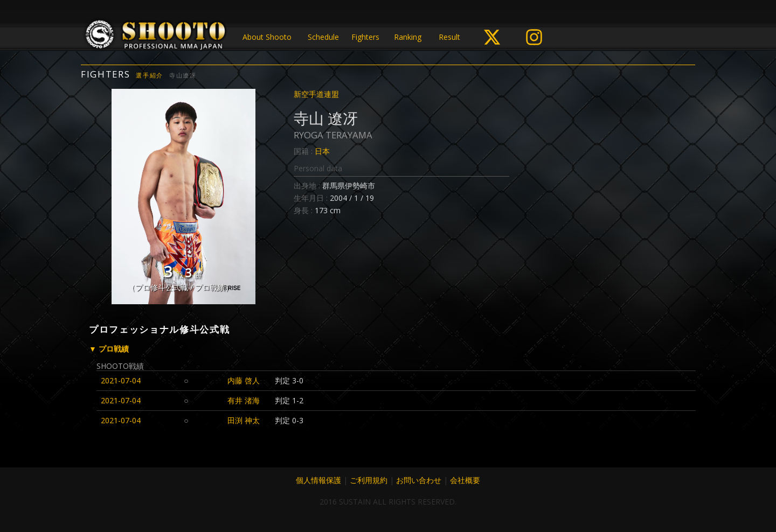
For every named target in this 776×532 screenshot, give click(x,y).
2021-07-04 (121, 380)
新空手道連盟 (316, 94)
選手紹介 (150, 75)
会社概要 (465, 480)
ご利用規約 (369, 480)
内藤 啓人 (244, 380)
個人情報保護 (318, 480)
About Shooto (267, 37)
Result (449, 37)
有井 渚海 (244, 400)
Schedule (323, 37)
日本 (322, 151)
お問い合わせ (419, 480)
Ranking (408, 37)
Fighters (365, 37)
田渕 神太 (244, 420)
